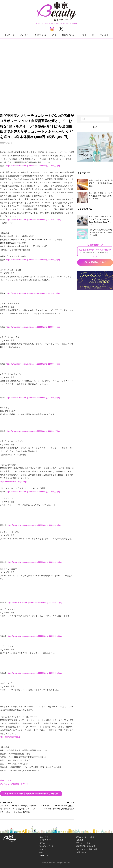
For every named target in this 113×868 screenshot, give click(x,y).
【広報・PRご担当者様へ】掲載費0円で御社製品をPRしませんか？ (31, 794)
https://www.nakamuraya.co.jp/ (14, 482)
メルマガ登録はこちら (95, 262)
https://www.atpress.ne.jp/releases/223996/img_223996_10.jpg (34, 562)
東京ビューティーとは (85, 837)
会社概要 (80, 840)
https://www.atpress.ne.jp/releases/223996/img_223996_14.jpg (33, 219)
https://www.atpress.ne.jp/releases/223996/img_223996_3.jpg (33, 293)
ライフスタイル (40, 35)
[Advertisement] (57, 86)
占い (93, 35)
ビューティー (25, 35)
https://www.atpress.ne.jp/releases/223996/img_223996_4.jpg (33, 327)
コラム (54, 35)
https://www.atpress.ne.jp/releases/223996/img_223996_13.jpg (34, 673)
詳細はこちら (6, 780)
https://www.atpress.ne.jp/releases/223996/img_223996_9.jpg (34, 525)
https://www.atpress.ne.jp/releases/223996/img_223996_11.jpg (34, 602)
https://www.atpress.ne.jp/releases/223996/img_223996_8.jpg (33, 492)
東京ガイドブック (68, 35)
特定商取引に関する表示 (86, 846)
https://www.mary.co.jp (10, 737)
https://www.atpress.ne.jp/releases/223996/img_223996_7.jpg (33, 431)
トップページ (10, 35)
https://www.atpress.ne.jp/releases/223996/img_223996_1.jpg (33, 166)
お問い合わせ (81, 852)
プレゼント (104, 35)
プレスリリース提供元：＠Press (14, 784)
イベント (83, 35)
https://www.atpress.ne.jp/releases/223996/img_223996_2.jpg (33, 260)
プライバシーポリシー (85, 843)
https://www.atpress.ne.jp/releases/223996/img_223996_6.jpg (33, 398)
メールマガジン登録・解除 (87, 849)
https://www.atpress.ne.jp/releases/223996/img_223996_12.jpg (34, 636)
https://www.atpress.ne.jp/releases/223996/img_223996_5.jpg (33, 364)
